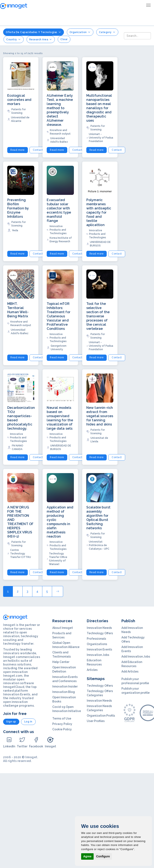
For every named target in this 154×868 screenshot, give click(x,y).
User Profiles (96, 721)
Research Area (41, 39)
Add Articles (130, 671)
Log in (28, 722)
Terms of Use (62, 718)
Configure (103, 856)
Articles (92, 670)
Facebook (36, 742)
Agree (87, 856)
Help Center (61, 662)
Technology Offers (100, 633)
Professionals (96, 639)
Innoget (50, 742)
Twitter (22, 742)
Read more (18, 150)
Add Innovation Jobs (136, 657)
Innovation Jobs (98, 655)
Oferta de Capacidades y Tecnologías (34, 32)
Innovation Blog (64, 692)
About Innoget (63, 628)
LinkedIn (9, 742)
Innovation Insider (65, 686)
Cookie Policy (62, 729)
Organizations (97, 644)
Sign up (11, 722)
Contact (38, 150)
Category (107, 32)
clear (64, 39)
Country (14, 39)
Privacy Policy (62, 724)
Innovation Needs (99, 628)
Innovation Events (99, 649)
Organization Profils (101, 716)
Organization (80, 32)
